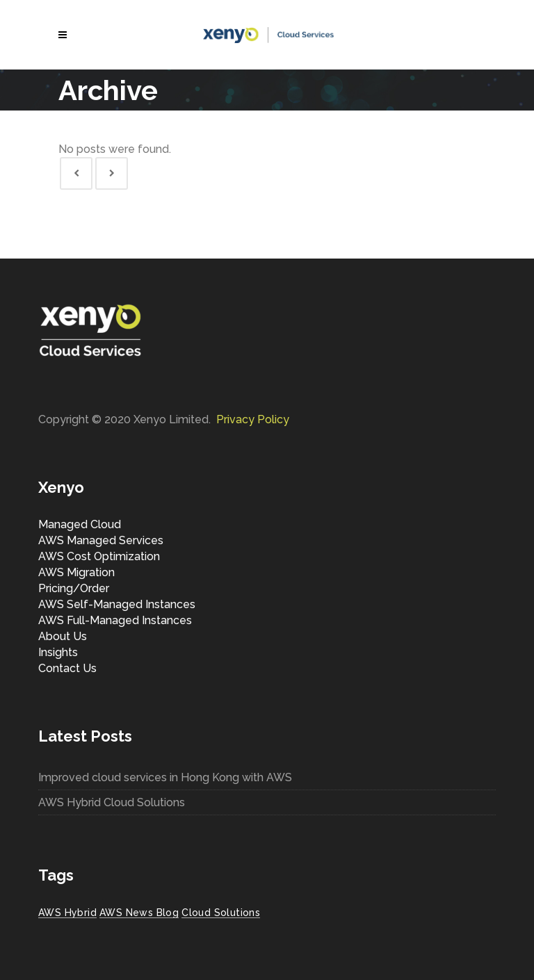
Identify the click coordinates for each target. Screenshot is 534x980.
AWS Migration (76, 572)
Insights (58, 652)
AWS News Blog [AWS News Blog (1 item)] (139, 913)
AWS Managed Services (101, 540)
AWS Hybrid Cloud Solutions (112, 802)
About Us (63, 636)
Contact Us (67, 668)
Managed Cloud (80, 524)
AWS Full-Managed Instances (115, 620)
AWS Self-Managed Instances (117, 604)
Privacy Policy (253, 419)
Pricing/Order (74, 588)
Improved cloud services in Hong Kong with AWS (165, 777)
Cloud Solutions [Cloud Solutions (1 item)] (221, 913)
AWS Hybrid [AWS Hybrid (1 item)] (67, 913)
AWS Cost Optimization (99, 556)
